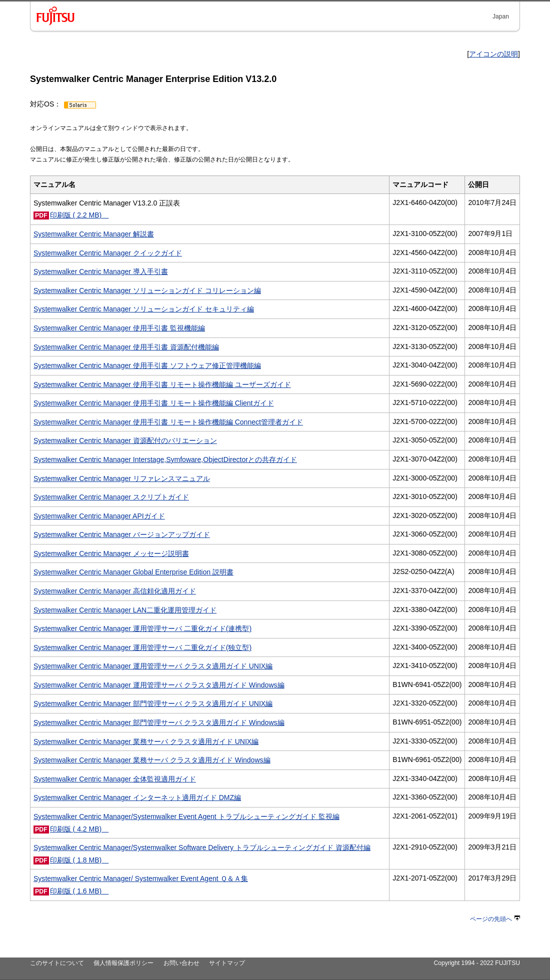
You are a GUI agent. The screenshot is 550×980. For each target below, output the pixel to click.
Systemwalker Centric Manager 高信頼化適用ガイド (115, 591)
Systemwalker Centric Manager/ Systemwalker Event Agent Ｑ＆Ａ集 (141, 878)
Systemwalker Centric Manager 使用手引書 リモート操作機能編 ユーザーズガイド (162, 384)
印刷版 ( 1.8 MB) (79, 860)
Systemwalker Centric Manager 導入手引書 (101, 271)
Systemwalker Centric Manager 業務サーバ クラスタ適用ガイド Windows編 (152, 760)
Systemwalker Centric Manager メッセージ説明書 (111, 553)
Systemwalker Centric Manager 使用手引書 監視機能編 (119, 328)
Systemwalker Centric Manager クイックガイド (108, 253)
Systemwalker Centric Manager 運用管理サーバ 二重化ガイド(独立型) (142, 647)
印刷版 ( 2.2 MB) (79, 215)
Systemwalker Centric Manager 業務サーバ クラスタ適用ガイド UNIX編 (146, 741)
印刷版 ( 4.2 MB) (79, 829)
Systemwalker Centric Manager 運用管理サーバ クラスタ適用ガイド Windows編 (159, 685)
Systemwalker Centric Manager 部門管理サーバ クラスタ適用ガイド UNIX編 (153, 703)
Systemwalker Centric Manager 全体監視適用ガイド (115, 779)
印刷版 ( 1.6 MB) (79, 891)
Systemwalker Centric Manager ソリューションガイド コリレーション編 (147, 290)
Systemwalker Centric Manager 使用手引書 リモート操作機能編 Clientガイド (154, 403)
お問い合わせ (181, 963)
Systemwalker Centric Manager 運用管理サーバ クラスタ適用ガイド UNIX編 (153, 666)
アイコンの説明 (493, 54)
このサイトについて (57, 963)
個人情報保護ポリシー (123, 963)
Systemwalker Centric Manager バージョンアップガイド (122, 534)
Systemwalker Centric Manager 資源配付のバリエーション (125, 440)
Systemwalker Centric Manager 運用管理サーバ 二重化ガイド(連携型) (142, 628)
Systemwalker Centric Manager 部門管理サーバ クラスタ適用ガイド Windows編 (159, 722)
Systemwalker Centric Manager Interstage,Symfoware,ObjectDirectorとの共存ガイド (165, 459)
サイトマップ (227, 963)
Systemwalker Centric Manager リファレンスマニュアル (122, 478)
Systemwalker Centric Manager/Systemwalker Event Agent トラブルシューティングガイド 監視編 (186, 816)
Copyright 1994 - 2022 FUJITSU (477, 963)
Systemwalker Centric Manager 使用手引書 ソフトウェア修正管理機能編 (147, 365)
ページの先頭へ (495, 919)
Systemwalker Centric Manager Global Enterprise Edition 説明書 (133, 572)
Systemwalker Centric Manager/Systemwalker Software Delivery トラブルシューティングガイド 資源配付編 (202, 847)
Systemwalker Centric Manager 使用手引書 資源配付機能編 (126, 347)
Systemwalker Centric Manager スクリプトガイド (111, 497)
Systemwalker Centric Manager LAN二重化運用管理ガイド (125, 610)
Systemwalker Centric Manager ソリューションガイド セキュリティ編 (144, 309)
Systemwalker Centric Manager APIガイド (99, 516)
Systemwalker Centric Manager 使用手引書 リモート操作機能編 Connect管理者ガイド (168, 422)
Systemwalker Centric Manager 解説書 (94, 234)
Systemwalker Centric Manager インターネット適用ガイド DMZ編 (137, 797)
